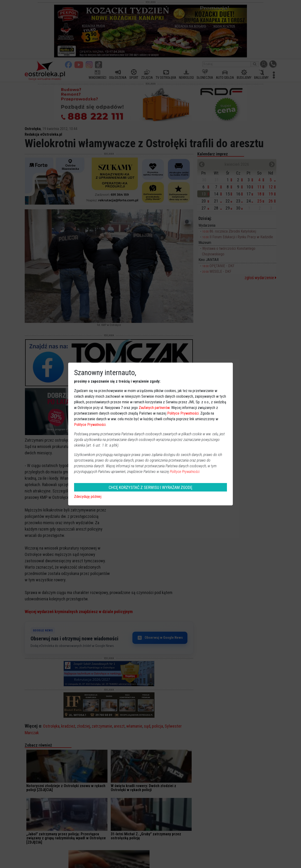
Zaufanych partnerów (154, 408)
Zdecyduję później (88, 497)
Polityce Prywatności (183, 413)
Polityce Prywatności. (185, 472)
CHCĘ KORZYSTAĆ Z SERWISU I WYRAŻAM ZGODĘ (150, 487)
